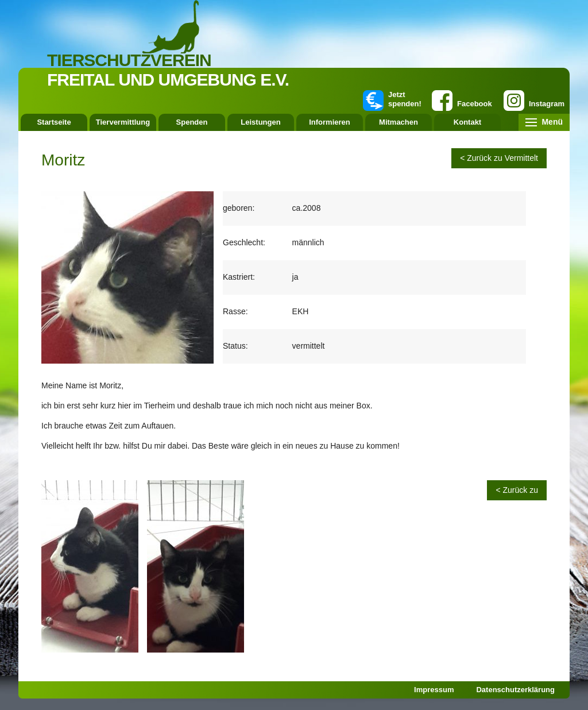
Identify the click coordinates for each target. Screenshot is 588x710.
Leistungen (260, 122)
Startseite (54, 122)
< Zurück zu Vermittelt (499, 158)
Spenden (192, 122)
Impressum (434, 690)
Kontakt (467, 122)
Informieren (330, 122)
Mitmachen (399, 122)
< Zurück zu (517, 490)
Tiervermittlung (123, 122)
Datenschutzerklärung (515, 690)
